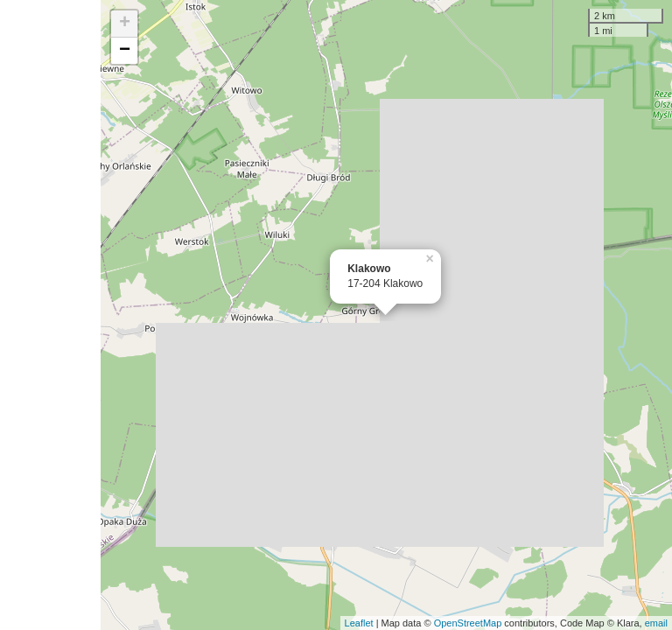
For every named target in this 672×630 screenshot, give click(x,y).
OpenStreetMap (468, 623)
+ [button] (125, 24)
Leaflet (359, 623)
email (656, 623)
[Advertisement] (50, 315)
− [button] (125, 51)
